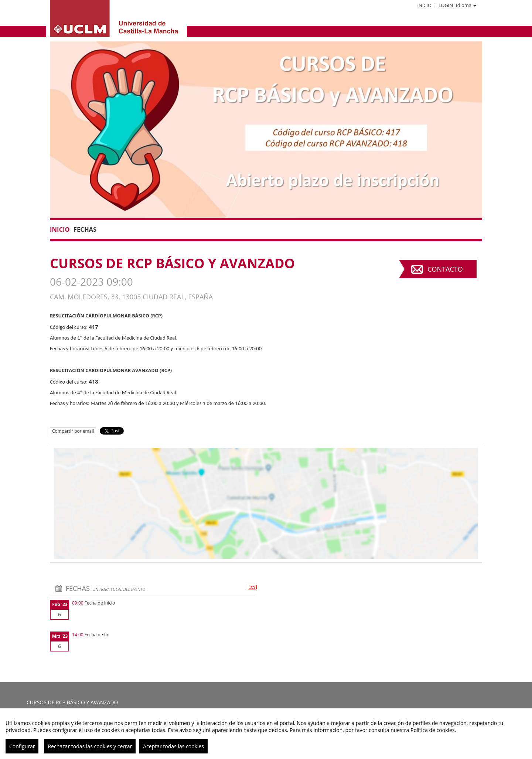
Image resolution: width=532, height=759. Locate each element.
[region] (266, 734)
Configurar (22, 746)
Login (446, 5)
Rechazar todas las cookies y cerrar (90, 746)
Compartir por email (73, 431)
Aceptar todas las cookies (173, 746)
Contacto (445, 269)
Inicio (424, 5)
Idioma (466, 5)
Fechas (85, 229)
